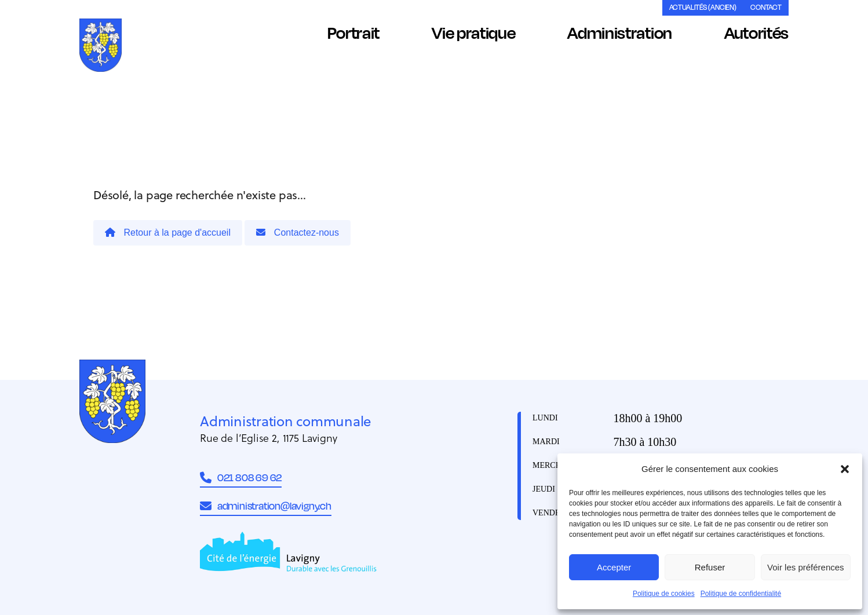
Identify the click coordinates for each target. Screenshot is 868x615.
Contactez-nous (298, 233)
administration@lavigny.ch (266, 506)
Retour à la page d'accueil (168, 233)
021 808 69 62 (241, 477)
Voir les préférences (806, 567)
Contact (766, 7)
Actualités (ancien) (703, 7)
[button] (845, 469)
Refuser (710, 567)
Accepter (614, 567)
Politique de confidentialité (741, 594)
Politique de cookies (664, 594)
